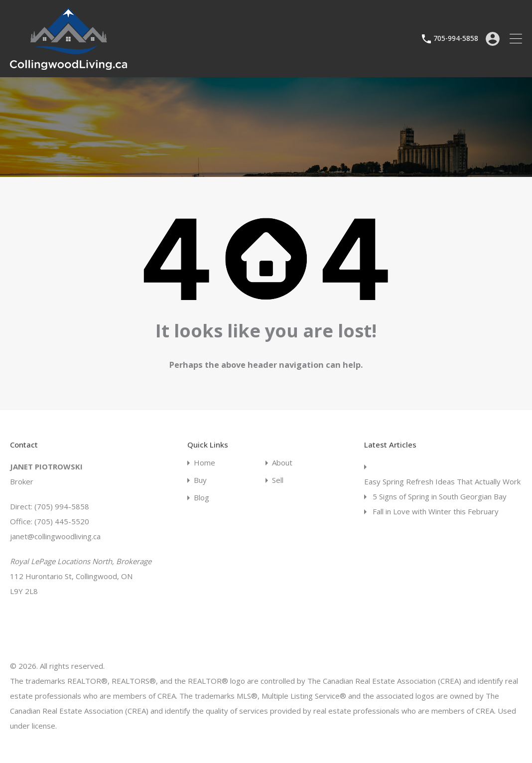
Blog (201, 498)
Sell (278, 480)
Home (204, 463)
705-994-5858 (456, 39)
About (282, 463)
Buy (200, 480)
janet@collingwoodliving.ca (55, 536)
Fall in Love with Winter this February (436, 511)
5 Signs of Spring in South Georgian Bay (440, 496)
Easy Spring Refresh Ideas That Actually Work (442, 481)
